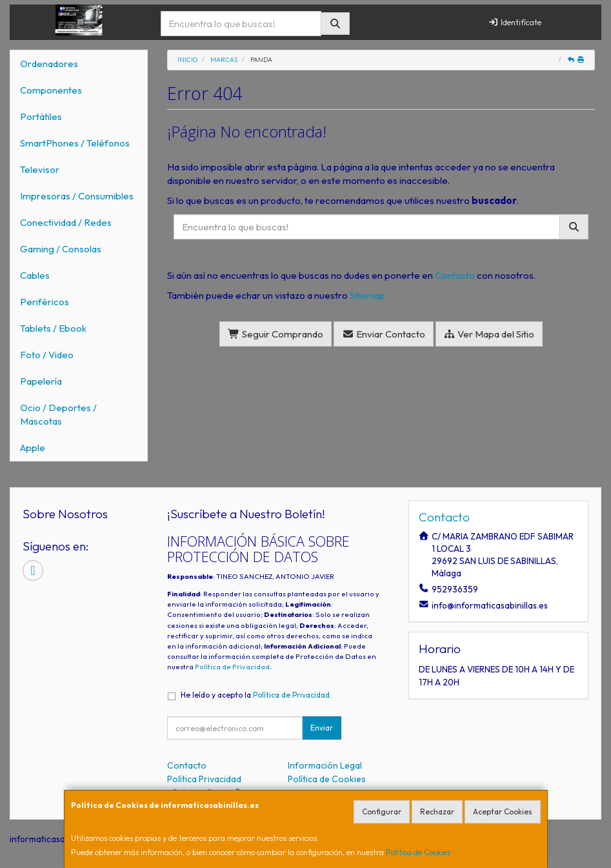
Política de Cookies (418, 852)
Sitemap (367, 295)
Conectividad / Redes (66, 222)
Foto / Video (47, 355)
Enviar (322, 728)
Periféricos (45, 302)
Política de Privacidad (232, 667)
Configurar (382, 812)
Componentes (51, 90)
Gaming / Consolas (61, 249)
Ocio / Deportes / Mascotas (58, 414)
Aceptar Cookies (503, 812)
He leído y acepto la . (256, 695)
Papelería (41, 381)
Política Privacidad (204, 779)
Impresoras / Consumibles (77, 196)
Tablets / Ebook (53, 328)
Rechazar (437, 812)
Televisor (40, 169)
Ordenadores (49, 64)
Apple (33, 448)
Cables (35, 275)
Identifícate (515, 22)
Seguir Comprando (275, 334)
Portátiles (41, 116)
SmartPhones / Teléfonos (75, 143)
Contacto (455, 275)
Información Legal (325, 765)
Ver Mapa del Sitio (489, 334)
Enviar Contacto (384, 334)
